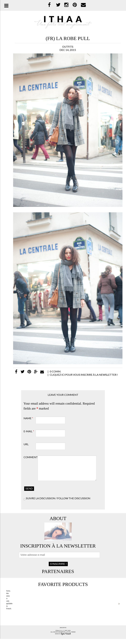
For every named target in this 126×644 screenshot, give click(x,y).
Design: (58, 639)
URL (26, 444)
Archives (63, 633)
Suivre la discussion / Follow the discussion (58, 503)
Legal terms (71, 637)
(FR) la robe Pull (68, 38)
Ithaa (58, 636)
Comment (31, 457)
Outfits (68, 47)
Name (28, 418)
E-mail (29, 431)
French (9, 614)
